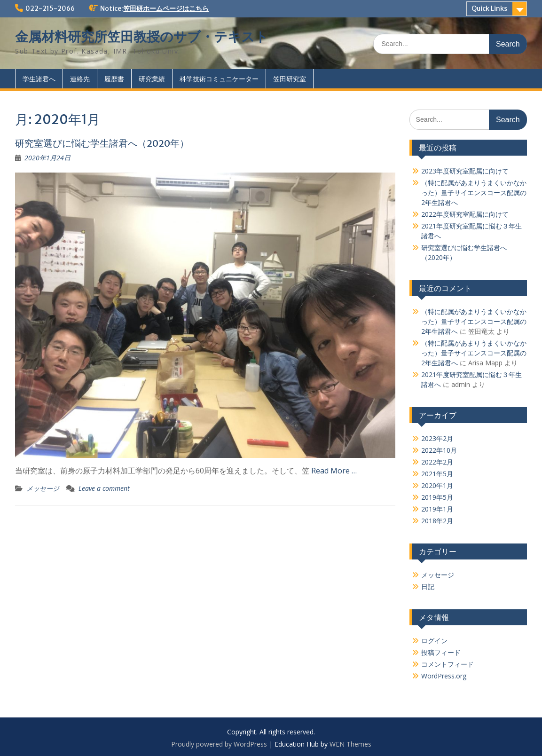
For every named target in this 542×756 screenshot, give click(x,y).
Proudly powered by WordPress (219, 744)
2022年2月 (437, 462)
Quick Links (489, 8)
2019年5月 (437, 497)
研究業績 (152, 79)
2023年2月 (437, 438)
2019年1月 (437, 509)
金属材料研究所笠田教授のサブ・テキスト (142, 37)
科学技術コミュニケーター (219, 79)
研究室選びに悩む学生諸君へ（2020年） (102, 143)
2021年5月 (437, 474)
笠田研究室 (290, 79)
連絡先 (80, 79)
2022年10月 (439, 450)
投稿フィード (441, 652)
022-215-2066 (50, 8)
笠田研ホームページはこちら (166, 8)
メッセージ (43, 488)
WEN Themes (350, 744)
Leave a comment (104, 488)
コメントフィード (448, 664)
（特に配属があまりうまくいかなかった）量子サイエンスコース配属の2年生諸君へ (474, 193)
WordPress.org (444, 676)
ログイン (434, 641)
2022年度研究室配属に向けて (465, 214)
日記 (428, 587)
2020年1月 (437, 485)
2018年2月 (437, 521)
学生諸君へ (39, 79)
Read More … (334, 471)
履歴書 (114, 79)
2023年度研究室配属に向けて (465, 171)
